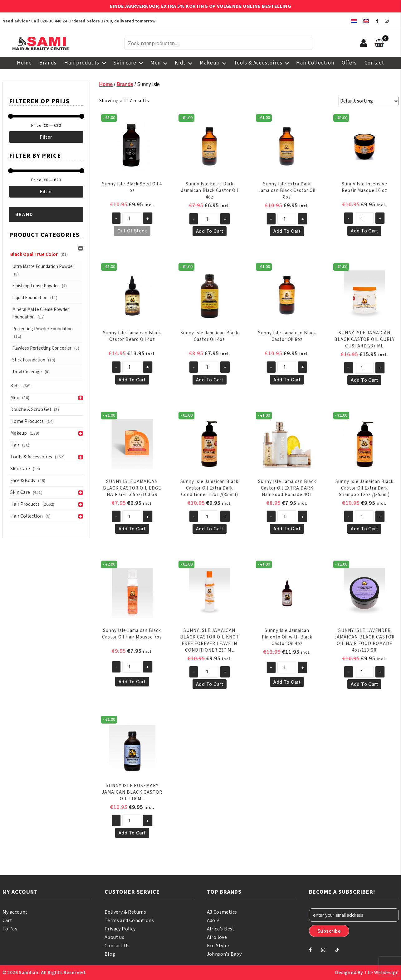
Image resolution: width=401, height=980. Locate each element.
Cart (7, 920)
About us (114, 937)
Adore (213, 920)
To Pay (10, 929)
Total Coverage (27, 372)
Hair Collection (315, 63)
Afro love (217, 937)
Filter (46, 137)
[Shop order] (369, 101)
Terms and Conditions (129, 920)
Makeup (210, 63)
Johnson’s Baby (224, 954)
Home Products (27, 421)
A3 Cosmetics (222, 912)
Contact (374, 63)
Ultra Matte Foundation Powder (43, 267)
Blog (110, 954)
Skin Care (20, 469)
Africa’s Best (221, 929)
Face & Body (23, 480)
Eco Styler (218, 946)
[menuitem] (354, 21)
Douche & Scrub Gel (31, 409)
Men (156, 63)
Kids (180, 63)
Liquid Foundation (30, 298)
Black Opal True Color (34, 254)
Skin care (125, 63)
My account (15, 912)
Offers (349, 63)
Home (24, 63)
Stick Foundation (29, 360)
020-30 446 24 (54, 21)
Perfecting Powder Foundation (42, 329)
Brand (24, 214)
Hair (15, 445)
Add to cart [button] (210, 231)
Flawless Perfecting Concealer (42, 348)
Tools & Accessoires (258, 63)
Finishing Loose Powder (36, 286)
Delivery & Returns (125, 912)
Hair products (82, 63)
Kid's (15, 386)
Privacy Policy (120, 929)
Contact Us (117, 946)
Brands (48, 63)
